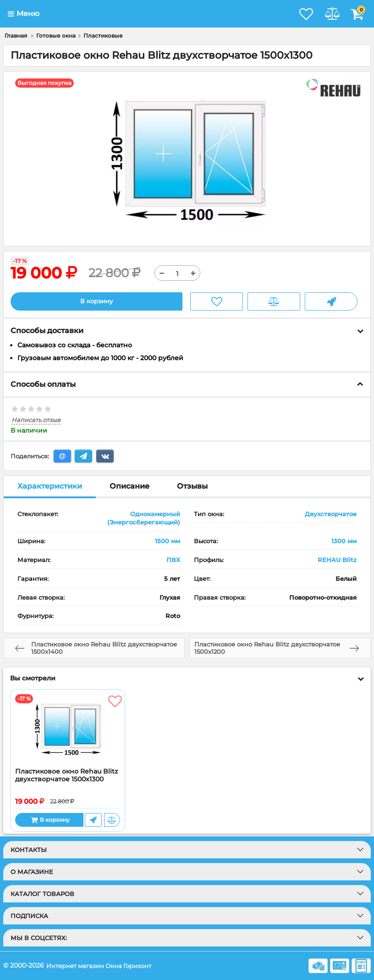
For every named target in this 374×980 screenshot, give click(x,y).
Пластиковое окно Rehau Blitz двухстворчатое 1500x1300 (66, 776)
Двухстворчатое (331, 514)
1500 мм (168, 541)
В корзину (96, 301)
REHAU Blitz (337, 560)
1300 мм (344, 541)
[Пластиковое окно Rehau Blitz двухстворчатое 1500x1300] (68, 729)
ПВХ (173, 560)
